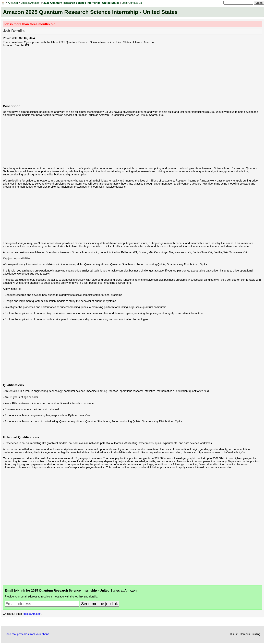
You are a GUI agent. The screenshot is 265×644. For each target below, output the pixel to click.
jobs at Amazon (32, 614)
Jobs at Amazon (31, 3)
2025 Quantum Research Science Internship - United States (81, 3)
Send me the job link (99, 604)
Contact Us (135, 3)
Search (259, 3)
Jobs (125, 3)
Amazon (13, 3)
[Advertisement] (104, 77)
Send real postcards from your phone (27, 634)
